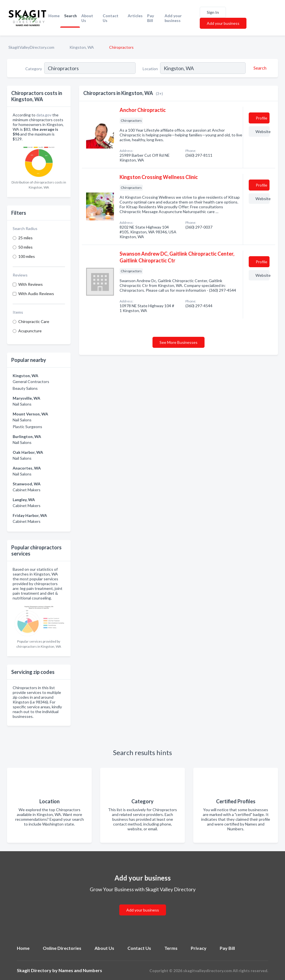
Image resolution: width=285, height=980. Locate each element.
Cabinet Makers (27, 490)
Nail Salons (22, 404)
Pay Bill (151, 18)
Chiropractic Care (34, 321)
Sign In (213, 12)
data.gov (44, 115)
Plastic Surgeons (27, 427)
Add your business (173, 18)
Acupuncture (30, 331)
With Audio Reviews (36, 294)
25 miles (25, 238)
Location (150, 69)
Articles (135, 16)
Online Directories (62, 948)
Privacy (199, 948)
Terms (171, 948)
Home (54, 16)
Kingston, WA (82, 47)
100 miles (27, 256)
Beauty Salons (25, 388)
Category (34, 69)
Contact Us (111, 18)
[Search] (259, 68)
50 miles (25, 247)
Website (262, 131)
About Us (87, 18)
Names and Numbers (80, 970)
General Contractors (31, 381)
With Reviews (31, 284)
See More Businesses (179, 342)
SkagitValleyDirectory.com (31, 47)
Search (70, 16)
